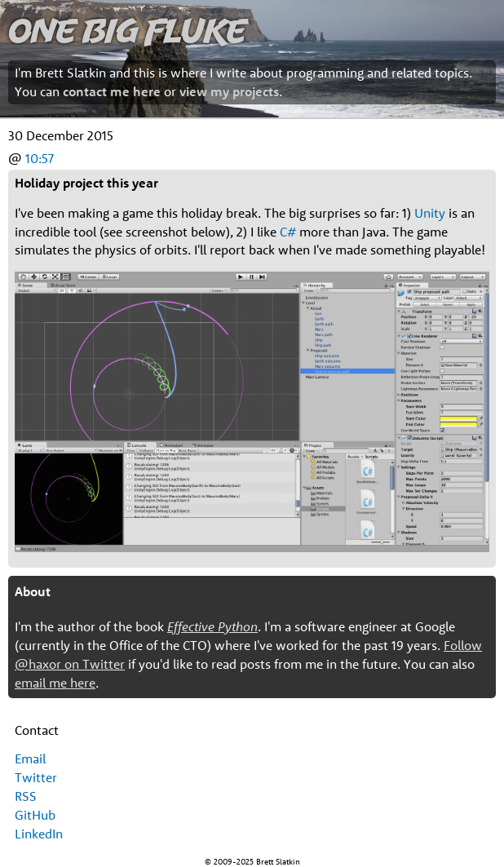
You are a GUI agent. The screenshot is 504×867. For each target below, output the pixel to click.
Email (30, 759)
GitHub (35, 815)
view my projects (229, 91)
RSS (26, 796)
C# (288, 232)
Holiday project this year (86, 183)
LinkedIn (39, 834)
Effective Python (212, 626)
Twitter (36, 777)
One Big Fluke (127, 30)
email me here (55, 683)
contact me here (112, 91)
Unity (430, 213)
